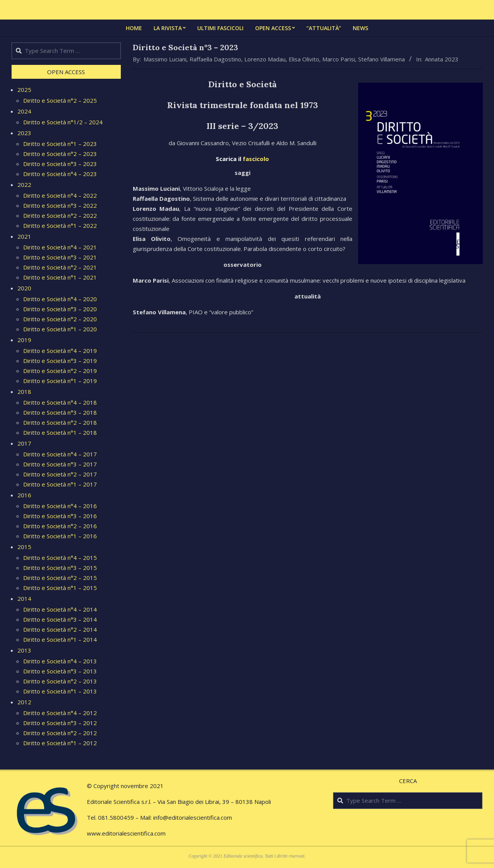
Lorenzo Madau (265, 59)
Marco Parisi (339, 59)
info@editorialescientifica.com (193, 817)
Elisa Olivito (304, 59)
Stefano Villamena (381, 59)
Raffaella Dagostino (215, 59)
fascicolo (256, 159)
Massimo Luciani (165, 59)
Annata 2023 (442, 59)
